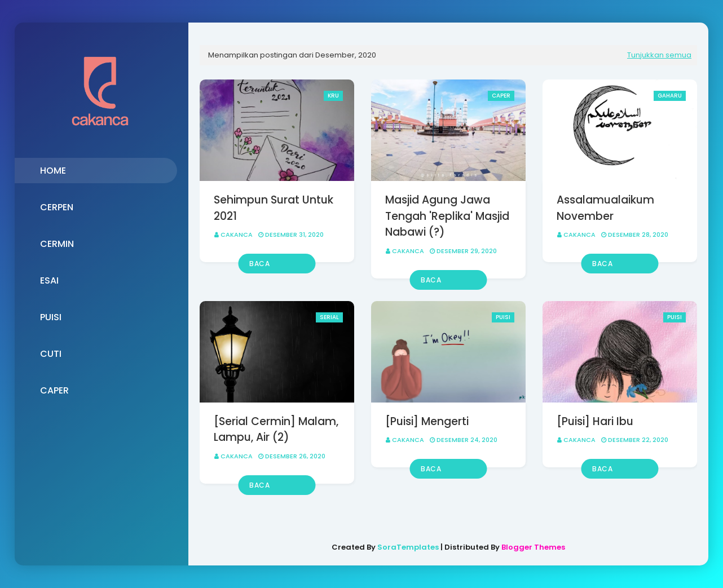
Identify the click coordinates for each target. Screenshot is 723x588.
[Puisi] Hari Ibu (595, 421)
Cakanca (237, 235)
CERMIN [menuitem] (57, 244)
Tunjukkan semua (659, 55)
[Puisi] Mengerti (427, 421)
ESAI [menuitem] (49, 280)
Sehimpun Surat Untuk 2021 (274, 208)
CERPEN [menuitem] (57, 207)
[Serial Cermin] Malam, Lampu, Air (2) (276, 430)
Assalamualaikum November (605, 208)
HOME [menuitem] (53, 171)
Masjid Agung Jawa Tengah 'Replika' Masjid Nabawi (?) (447, 216)
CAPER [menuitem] (54, 390)
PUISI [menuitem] (51, 317)
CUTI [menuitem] (51, 354)
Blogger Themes (533, 547)
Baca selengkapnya (275, 266)
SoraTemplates (408, 547)
